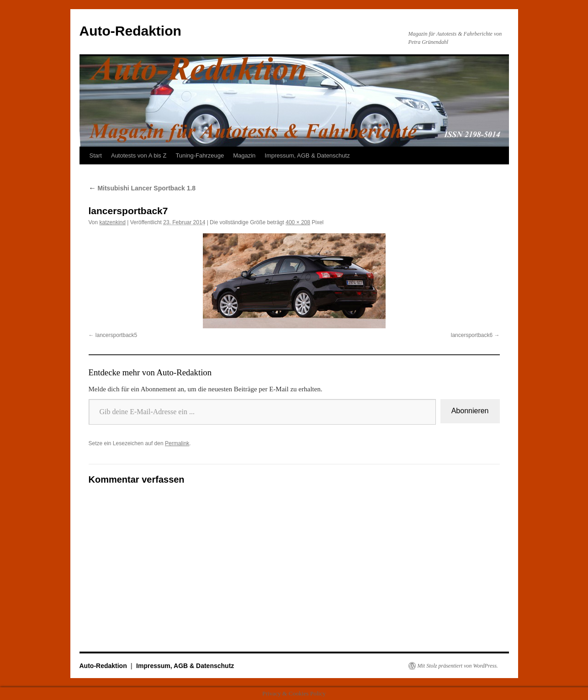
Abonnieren (470, 411)
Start (96, 155)
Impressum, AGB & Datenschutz (307, 155)
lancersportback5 (116, 335)
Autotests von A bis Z (139, 155)
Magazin (244, 155)
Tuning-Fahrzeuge (200, 155)
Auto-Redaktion (130, 31)
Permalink (177, 443)
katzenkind (113, 222)
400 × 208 (298, 222)
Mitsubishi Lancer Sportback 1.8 (142, 188)
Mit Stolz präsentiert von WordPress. (458, 666)
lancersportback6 (472, 335)
